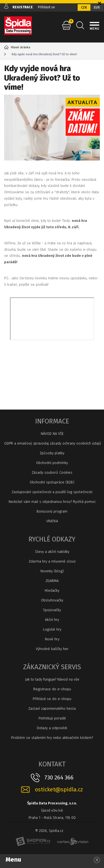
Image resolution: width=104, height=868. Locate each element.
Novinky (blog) (52, 571)
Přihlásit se (46, 7)
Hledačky (52, 590)
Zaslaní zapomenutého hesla (52, 708)
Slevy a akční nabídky (52, 552)
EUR (97, 7)
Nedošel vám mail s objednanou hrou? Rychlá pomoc (52, 502)
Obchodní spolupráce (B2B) (52, 482)
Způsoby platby (52, 453)
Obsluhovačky (52, 600)
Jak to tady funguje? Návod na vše (52, 679)
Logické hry (52, 629)
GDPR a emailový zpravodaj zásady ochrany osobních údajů (52, 443)
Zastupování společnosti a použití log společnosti (52, 492)
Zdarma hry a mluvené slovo (52, 561)
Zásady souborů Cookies (52, 472)
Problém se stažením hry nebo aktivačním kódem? (52, 738)
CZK (84, 7)
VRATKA (52, 521)
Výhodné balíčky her (52, 649)
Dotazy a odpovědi (52, 728)
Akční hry (52, 620)
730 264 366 (59, 777)
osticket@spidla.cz (59, 790)
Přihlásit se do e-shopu (52, 699)
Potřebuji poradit (52, 718)
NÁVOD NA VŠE (52, 434)
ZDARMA (52, 581)
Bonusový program (52, 511)
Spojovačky (52, 610)
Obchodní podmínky (52, 463)
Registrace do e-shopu (52, 689)
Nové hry (52, 639)
